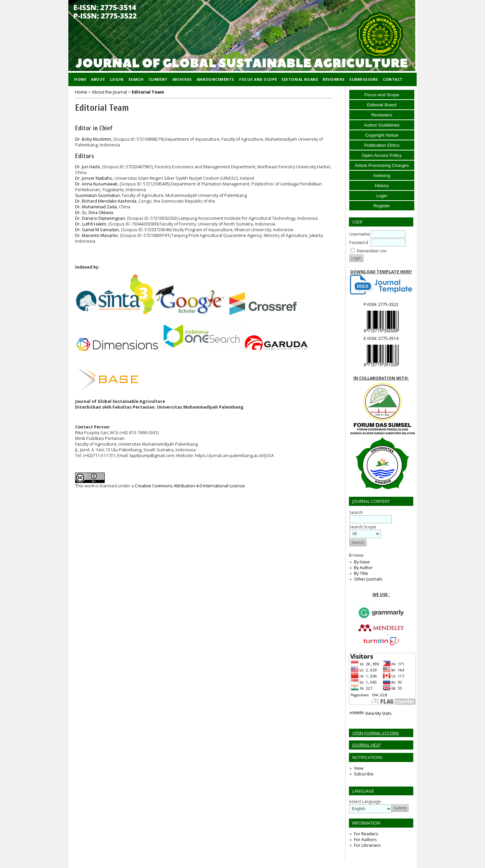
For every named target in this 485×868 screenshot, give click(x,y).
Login (382, 196)
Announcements (216, 79)
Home (80, 79)
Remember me (372, 251)
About (98, 79)
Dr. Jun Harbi (88, 167)
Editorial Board (382, 105)
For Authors (365, 840)
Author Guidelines (382, 125)
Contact (393, 79)
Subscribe (364, 774)
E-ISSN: (381, 338)
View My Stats (378, 713)
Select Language (365, 802)
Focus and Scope (382, 95)
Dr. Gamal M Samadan (97, 230)
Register (382, 206)
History (382, 186)
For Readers (366, 834)
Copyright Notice (382, 135)
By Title (361, 573)
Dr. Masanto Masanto (96, 235)
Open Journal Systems (376, 733)
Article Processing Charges (382, 165)
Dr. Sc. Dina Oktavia (94, 213)
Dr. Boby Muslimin (93, 139)
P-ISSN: (381, 304)
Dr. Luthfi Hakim (91, 224)
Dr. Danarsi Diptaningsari (100, 218)
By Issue (362, 562)
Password (359, 242)
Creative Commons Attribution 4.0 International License (190, 486)
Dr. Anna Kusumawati (96, 184)
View (359, 768)
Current (158, 79)
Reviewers (382, 115)
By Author (363, 568)
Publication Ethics (382, 145)
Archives (182, 79)
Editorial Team (148, 92)
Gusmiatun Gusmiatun (98, 195)
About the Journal (109, 92)
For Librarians (367, 845)
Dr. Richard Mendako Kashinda (106, 201)
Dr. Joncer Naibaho (94, 178)
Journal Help (366, 745)
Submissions (364, 79)
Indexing (382, 176)
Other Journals (368, 579)
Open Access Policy (382, 155)
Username (360, 234)
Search (136, 79)
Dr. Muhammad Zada (96, 207)
